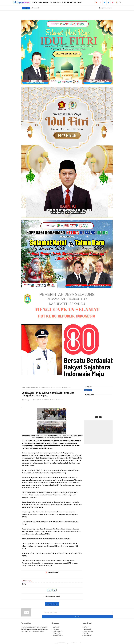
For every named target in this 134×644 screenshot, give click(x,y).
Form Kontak (87, 627)
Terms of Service (58, 634)
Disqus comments (52, 604)
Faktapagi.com (67, 641)
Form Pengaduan (88, 629)
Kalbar (87, 390)
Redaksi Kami (87, 634)
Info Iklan (86, 631)
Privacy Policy (57, 631)
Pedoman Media (58, 629)
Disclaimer (56, 625)
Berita (54, 400)
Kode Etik (56, 627)
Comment (60, 400)
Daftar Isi (86, 625)
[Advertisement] (98, 432)
